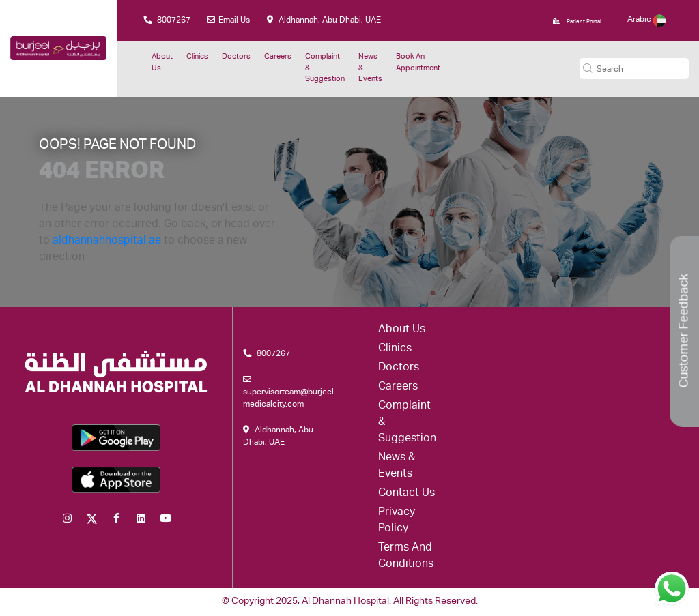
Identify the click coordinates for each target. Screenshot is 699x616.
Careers (278, 57)
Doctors (236, 57)
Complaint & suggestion (325, 68)
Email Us (228, 20)
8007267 (167, 20)
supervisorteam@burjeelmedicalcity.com (288, 392)
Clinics (197, 57)
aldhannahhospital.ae (107, 241)
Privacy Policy (397, 521)
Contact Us (406, 494)
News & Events (370, 68)
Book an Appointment (418, 63)
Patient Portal (577, 21)
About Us (162, 63)
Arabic (646, 20)
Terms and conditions (406, 557)
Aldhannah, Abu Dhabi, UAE (324, 20)
